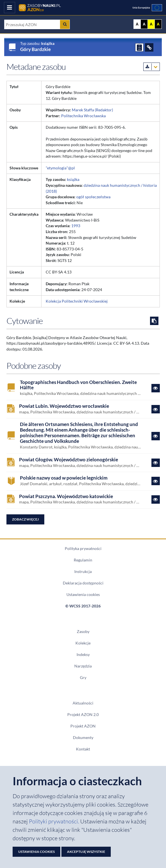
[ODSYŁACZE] (149, 47)
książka (73, 179)
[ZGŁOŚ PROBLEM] (139, 47)
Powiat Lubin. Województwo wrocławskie (64, 406)
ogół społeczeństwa (93, 197)
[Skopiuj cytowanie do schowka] (154, 321)
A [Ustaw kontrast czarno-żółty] (158, 24)
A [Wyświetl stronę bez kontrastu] (137, 24)
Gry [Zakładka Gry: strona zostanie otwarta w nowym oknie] (83, 677)
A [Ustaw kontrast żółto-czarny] (151, 24)
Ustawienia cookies (83, 594)
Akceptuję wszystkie (86, 852)
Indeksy (83, 654)
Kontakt (83, 749)
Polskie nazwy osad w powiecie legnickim (64, 478)
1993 (76, 226)
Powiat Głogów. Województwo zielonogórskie (69, 460)
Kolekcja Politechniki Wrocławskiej (77, 301)
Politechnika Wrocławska (83, 116)
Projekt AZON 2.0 (83, 714)
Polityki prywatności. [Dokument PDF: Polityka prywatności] (55, 821)
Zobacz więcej (25, 519)
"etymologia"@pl (60, 168)
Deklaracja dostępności (83, 583)
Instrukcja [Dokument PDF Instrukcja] (83, 571)
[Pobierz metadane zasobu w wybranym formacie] (152, 67)
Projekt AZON (83, 726)
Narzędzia (83, 666)
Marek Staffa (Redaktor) (92, 110)
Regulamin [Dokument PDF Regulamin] (83, 560)
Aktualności (83, 703)
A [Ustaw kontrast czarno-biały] (144, 24)
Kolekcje (83, 643)
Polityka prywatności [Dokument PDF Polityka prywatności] (83, 548)
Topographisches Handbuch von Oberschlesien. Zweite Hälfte (78, 385)
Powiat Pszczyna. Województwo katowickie (66, 497)
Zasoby (83, 631)
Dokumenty (83, 737)
